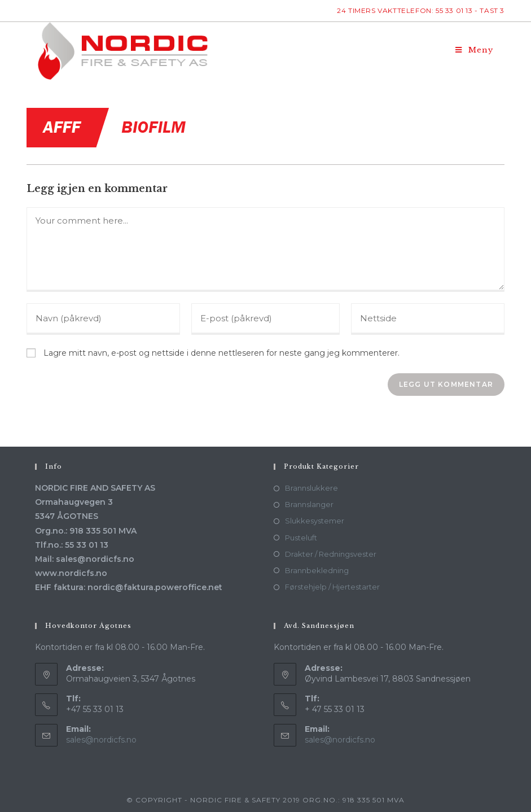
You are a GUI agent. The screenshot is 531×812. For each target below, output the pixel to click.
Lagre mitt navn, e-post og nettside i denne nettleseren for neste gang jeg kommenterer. (221, 353)
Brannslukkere (311, 488)
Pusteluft (301, 538)
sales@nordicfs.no (101, 740)
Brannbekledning (317, 570)
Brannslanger (309, 504)
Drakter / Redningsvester (331, 554)
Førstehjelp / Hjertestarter (332, 587)
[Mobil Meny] (474, 50)
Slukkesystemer (315, 521)
